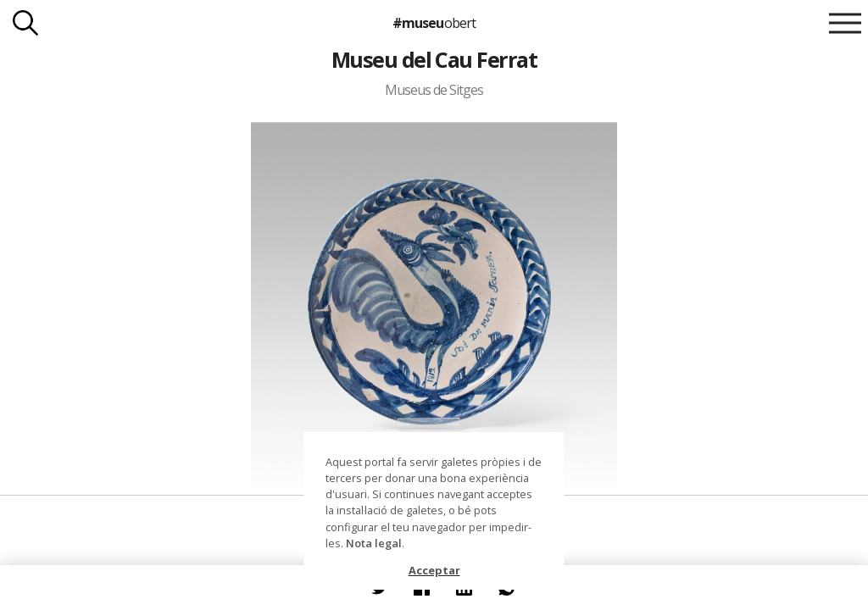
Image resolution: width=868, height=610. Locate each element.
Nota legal (374, 543)
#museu (434, 23)
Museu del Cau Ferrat (434, 59)
